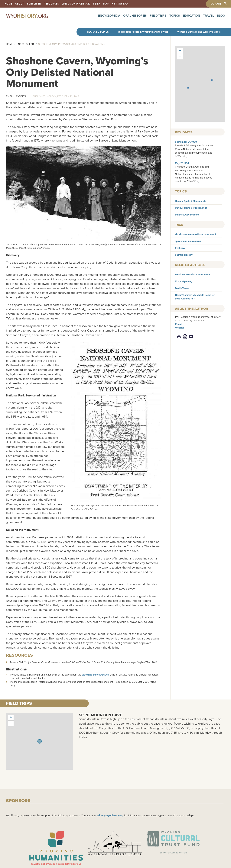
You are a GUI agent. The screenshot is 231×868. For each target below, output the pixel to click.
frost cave (180, 248)
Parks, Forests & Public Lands (191, 208)
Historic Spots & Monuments (190, 201)
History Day (120, 4)
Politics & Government (187, 215)
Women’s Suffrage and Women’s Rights (199, 32)
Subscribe (34, 4)
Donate (216, 4)
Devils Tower (182, 288)
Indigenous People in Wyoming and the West (143, 32)
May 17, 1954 (182, 163)
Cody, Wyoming (184, 281)
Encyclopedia (109, 17)
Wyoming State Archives (95, 675)
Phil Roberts (18, 96)
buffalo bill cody (184, 255)
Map (106, 4)
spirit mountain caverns (188, 241)
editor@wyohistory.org (110, 815)
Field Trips (158, 17)
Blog (221, 17)
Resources (51, 4)
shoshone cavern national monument (195, 234)
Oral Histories (135, 17)
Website (180, 328)
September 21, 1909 (186, 142)
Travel (208, 17)
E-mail (179, 324)
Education (192, 17)
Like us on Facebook (76, 4)
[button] (212, 80)
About (20, 4)
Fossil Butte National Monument (192, 274)
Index (96, 4)
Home (8, 4)
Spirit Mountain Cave (101, 715)
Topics (175, 17)
